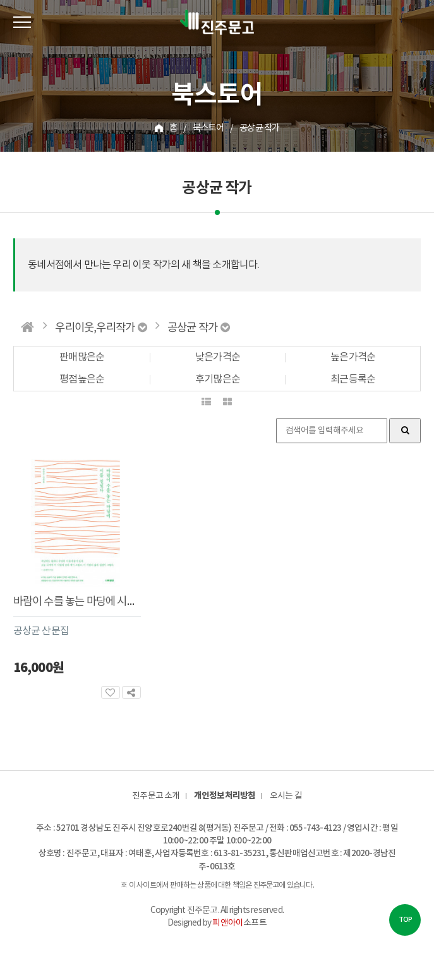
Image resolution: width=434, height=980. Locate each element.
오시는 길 (286, 796)
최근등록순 (353, 380)
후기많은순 (218, 380)
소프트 (239, 923)
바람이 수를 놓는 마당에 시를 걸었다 (90, 602)
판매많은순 (82, 358)
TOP (406, 920)
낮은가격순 (218, 358)
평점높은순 (82, 380)
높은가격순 (353, 358)
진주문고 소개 (156, 796)
